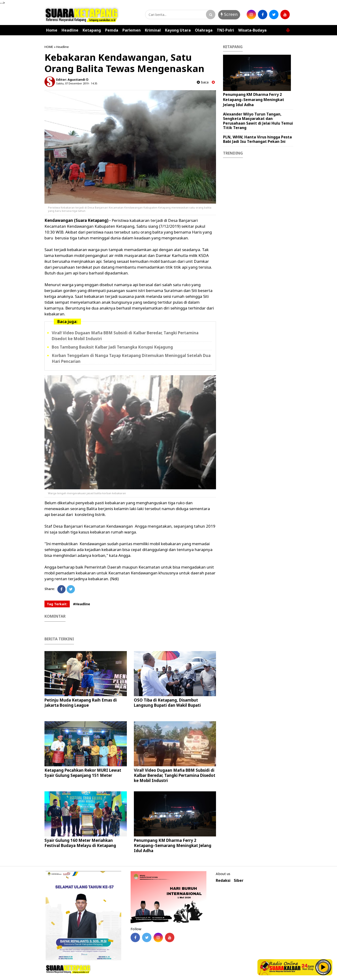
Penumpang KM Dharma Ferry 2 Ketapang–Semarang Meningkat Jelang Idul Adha (173, 845)
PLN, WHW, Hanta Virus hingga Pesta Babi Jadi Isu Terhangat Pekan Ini (257, 139)
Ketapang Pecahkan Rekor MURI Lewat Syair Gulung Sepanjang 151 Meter (83, 773)
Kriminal (153, 30)
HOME (49, 47)
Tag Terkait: (57, 604)
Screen (229, 14)
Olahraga (204, 30)
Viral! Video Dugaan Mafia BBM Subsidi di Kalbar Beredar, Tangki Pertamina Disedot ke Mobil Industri (175, 775)
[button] (288, 28)
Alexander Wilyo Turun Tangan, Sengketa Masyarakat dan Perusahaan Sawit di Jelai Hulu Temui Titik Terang (258, 121)
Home (52, 30)
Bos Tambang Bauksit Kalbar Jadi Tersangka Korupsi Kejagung (112, 347)
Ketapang (92, 30)
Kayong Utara (178, 30)
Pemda (112, 30)
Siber (239, 881)
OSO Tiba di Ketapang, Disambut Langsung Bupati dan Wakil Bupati (167, 703)
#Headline (82, 604)
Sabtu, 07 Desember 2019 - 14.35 (77, 83)
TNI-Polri (225, 30)
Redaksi (223, 881)
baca (203, 82)
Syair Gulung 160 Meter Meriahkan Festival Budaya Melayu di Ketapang (80, 843)
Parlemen (132, 30)
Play (323, 967)
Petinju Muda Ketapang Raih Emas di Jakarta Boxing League (81, 703)
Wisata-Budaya (252, 30)
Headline (70, 30)
